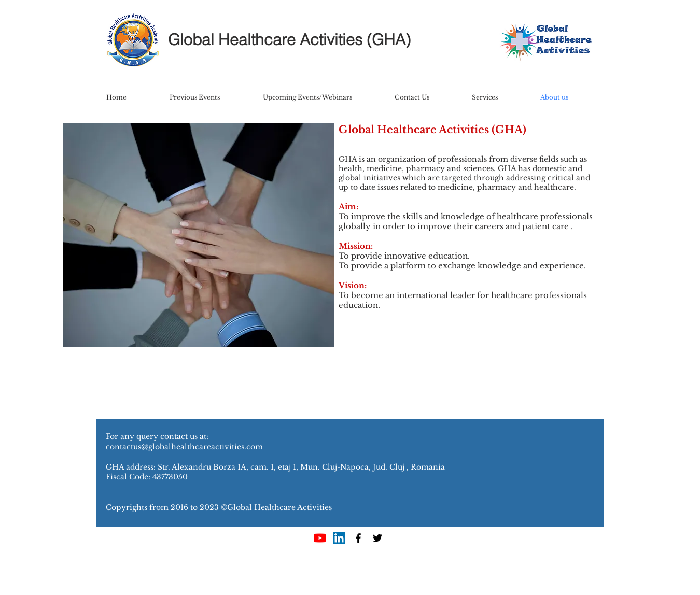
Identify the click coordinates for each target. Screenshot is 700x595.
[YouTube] (320, 538)
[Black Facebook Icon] (358, 538)
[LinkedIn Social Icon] (339, 538)
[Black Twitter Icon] (377, 538)
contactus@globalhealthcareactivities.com (184, 447)
